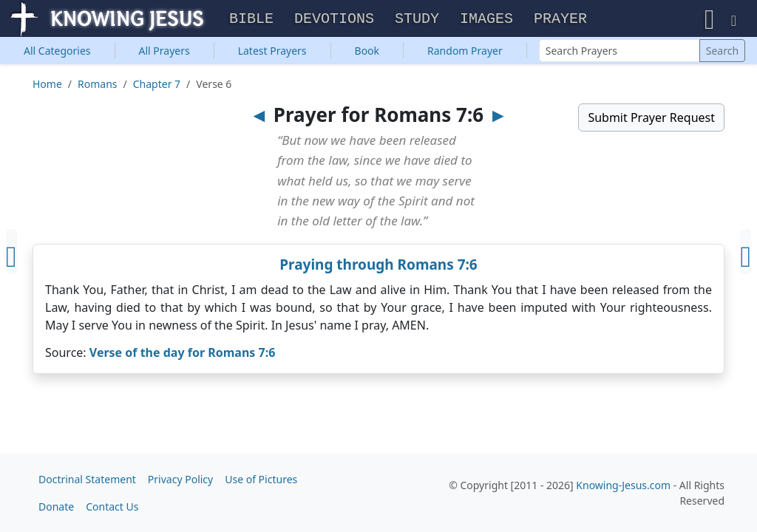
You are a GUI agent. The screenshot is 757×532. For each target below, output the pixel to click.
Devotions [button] (334, 20)
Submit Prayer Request (651, 119)
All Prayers (164, 52)
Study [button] (417, 20)
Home (47, 85)
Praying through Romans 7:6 (378, 266)
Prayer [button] (560, 20)
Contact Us (112, 507)
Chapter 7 (157, 85)
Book (367, 52)
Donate (56, 507)
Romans (97, 85)
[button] (710, 19)
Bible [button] (251, 20)
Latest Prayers (272, 52)
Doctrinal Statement (87, 479)
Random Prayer (465, 52)
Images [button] (486, 20)
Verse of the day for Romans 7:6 (183, 354)
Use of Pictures (261, 479)
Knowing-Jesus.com (623, 485)
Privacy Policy (180, 479)
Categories (57, 52)
